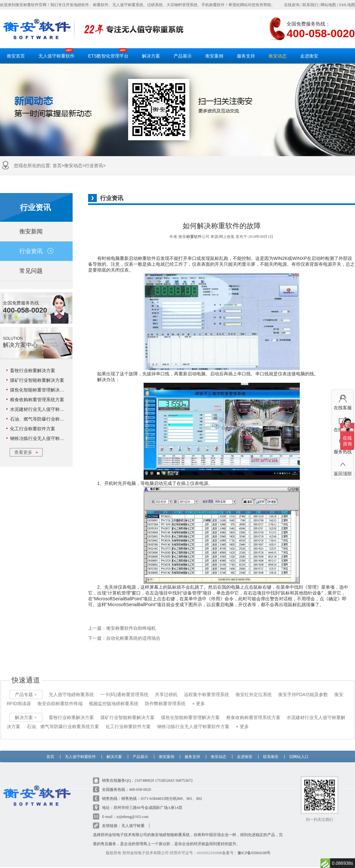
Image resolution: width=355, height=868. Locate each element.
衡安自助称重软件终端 (60, 698)
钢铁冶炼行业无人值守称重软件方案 (46, 438)
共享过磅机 (166, 689)
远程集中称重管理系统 (207, 689)
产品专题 (26, 689)
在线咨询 (292, 5)
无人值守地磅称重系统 (71, 689)
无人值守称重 (133, 820)
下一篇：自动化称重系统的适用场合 (124, 638)
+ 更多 (198, 698)
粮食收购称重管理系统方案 (37, 400)
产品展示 (183, 56)
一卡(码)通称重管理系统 (124, 689)
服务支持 (246, 56)
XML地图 (347, 5)
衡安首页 (16, 56)
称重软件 (194, 237)
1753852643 (165, 775)
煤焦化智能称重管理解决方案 (39, 390)
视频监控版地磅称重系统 (114, 698)
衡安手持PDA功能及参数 (303, 689)
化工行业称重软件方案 (33, 429)
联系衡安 (271, 750)
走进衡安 (309, 56)
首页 (57, 166)
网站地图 (328, 5)
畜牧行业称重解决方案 (33, 370)
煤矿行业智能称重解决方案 (37, 380)
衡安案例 (214, 56)
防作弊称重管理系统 (165, 698)
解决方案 (151, 56)
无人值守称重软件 (56, 53)
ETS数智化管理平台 (108, 53)
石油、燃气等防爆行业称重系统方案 (46, 419)
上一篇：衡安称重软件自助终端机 (122, 628)
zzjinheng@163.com (132, 811)
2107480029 (144, 775)
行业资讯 (94, 166)
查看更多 (26, 452)
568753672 (184, 775)
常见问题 (36, 271)
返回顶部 (343, 467)
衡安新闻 (36, 231)
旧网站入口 (299, 750)
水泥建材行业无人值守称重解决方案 (46, 409)
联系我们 (310, 5)
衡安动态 (278, 56)
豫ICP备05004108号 (254, 848)
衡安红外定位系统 (254, 689)
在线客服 (343, 401)
